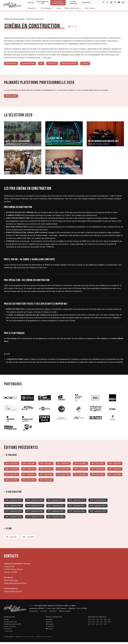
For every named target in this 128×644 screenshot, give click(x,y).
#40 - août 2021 (12, 539)
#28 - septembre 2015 (104, 501)
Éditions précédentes (72, 8)
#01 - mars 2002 (102, 481)
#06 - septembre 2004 (14, 518)
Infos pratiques (46, 8)
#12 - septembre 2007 (59, 513)
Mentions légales (65, 613)
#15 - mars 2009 (84, 475)
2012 (97, 626)
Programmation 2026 (10, 624)
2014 (89, 626)
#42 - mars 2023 (48, 464)
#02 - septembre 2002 (59, 518)
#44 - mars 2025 (12, 464)
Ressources (8, 631)
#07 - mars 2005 (48, 481)
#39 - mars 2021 (84, 464)
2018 (97, 624)
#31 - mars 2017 (48, 469)
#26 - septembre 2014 (14, 507)
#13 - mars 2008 (102, 475)
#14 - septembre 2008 (37, 513)
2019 (93, 624)
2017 (101, 624)
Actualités (49, 621)
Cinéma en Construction (35, 19)
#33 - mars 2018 (30, 469)
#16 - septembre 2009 (14, 513)
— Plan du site (8, 633)
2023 (101, 621)
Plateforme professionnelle (14, 19)
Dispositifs (32, 8)
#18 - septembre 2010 (104, 507)
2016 (105, 624)
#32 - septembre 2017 (59, 501)
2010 (105, 626)
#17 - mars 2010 (66, 475)
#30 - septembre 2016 (81, 501)
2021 (109, 621)
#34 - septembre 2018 (37, 501)
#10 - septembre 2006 (81, 513)
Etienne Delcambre (29, 638)
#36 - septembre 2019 (14, 501)
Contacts (89, 63)
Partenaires (54, 63)
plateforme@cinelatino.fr (13, 593)
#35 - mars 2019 (12, 469)
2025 (93, 621)
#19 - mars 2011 (48, 475)
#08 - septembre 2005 (104, 513)
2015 (109, 624)
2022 (105, 621)
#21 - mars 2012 (30, 475)
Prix (43, 63)
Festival (6, 621)
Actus (59, 8)
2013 (93, 626)
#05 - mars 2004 (66, 481)
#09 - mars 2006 (30, 481)
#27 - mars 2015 (84, 469)
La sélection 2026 (29, 63)
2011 (101, 626)
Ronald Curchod (47, 638)
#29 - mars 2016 (66, 469)
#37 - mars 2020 (102, 464)
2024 (97, 621)
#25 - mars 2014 (102, 469)
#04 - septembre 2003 (37, 518)
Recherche (53, 613)
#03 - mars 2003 (84, 481)
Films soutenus (90, 8)
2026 (89, 621)
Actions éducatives (10, 628)
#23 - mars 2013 (12, 475)
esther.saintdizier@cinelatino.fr (15, 585)
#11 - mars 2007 (12, 481)
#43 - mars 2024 (30, 464)
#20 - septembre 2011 (81, 507)
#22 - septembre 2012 (59, 507)
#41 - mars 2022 (66, 464)
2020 (89, 624)
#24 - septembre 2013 (37, 507)
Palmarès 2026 (11, 63)
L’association (34, 613)
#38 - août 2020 (29, 539)
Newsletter (49, 624)
